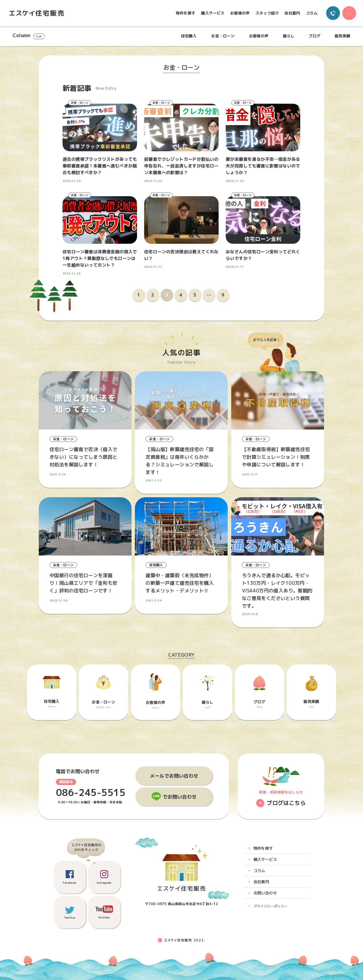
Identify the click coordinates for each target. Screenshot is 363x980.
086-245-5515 (91, 792)
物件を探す (186, 13)
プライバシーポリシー (271, 906)
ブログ (315, 36)
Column (29, 36)
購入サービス (213, 13)
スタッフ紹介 (267, 13)
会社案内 (292, 13)
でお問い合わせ (180, 797)
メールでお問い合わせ (174, 776)
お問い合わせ (265, 893)
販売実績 (343, 36)
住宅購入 (189, 36)
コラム (312, 13)
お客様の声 (240, 13)
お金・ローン (223, 36)
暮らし (289, 36)
